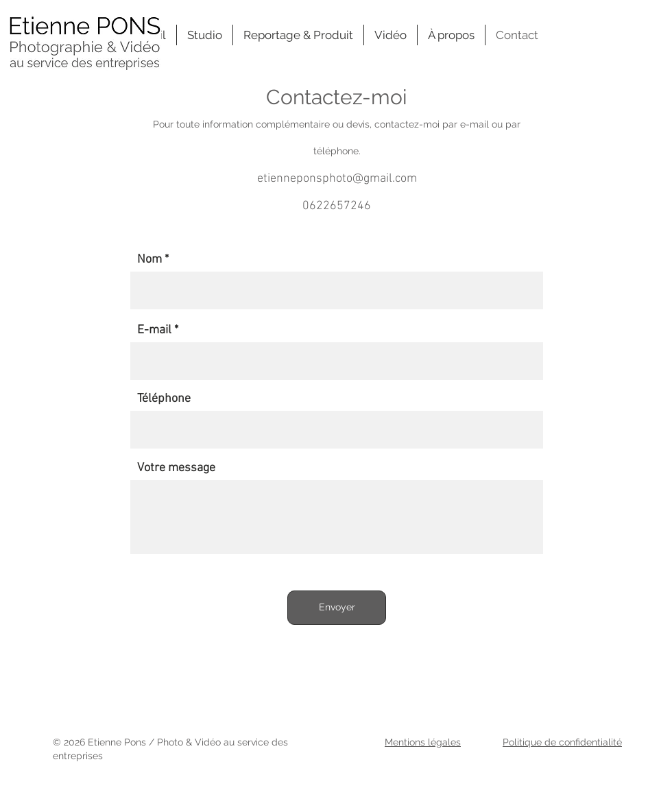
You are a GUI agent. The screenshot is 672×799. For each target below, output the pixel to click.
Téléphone (164, 399)
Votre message (176, 468)
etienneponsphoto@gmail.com (337, 179)
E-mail (154, 331)
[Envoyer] (337, 608)
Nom (149, 260)
